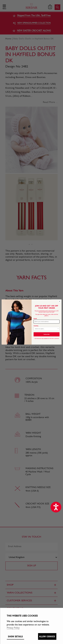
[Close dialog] (59, 301)
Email (35, 318)
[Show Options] (58, 329)
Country (36, 326)
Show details (15, 636)
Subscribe (46, 334)
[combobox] (46, 329)
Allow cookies (47, 636)
